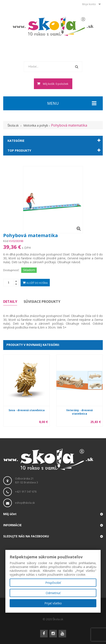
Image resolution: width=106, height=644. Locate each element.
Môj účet (10, 514)
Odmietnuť (53, 593)
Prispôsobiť (53, 583)
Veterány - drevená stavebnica (79, 412)
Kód (6, 241)
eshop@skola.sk (25, 503)
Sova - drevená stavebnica (27, 410)
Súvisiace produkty (42, 302)
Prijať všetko (53, 603)
